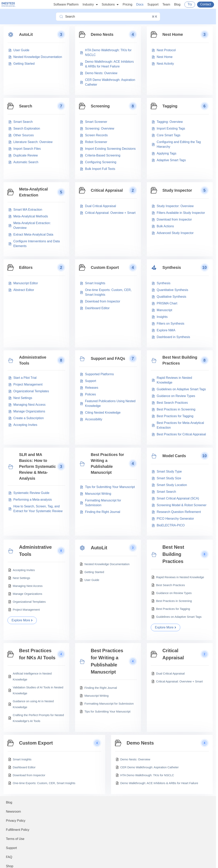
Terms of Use (15, 839)
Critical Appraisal (107, 190)
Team (166, 4)
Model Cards (174, 456)
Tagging (170, 106)
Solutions (110, 5)
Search (26, 106)
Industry (90, 5)
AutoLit (26, 34)
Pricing (127, 4)
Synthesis (172, 267)
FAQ (9, 857)
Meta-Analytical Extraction (34, 192)
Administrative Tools (33, 360)
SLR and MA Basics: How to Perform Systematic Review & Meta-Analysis (38, 466)
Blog (177, 4)
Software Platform (66, 4)
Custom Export (105, 267)
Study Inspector (177, 190)
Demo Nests (102, 34)
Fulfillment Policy (18, 830)
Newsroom (13, 812)
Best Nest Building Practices (180, 360)
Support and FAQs (108, 358)
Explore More (22, 620)
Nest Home (173, 34)
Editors (26, 267)
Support (153, 4)
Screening (100, 106)
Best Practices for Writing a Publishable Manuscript (107, 463)
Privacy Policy (16, 821)
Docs (140, 4)
